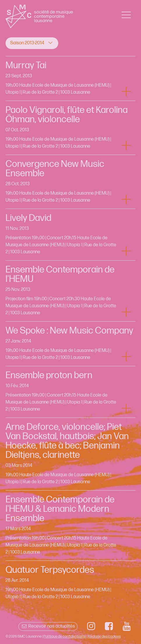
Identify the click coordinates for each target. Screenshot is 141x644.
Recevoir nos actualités (48, 626)
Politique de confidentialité (65, 636)
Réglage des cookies (104, 636)
